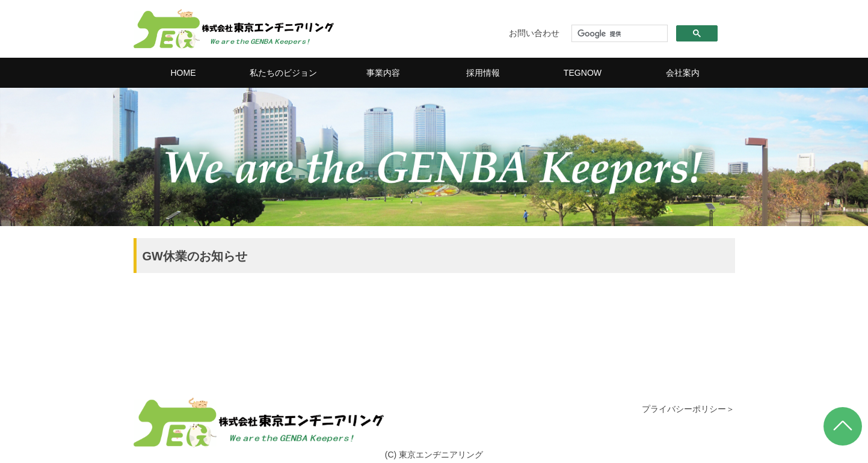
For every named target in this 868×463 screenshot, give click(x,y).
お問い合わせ (534, 33)
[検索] (618, 34)
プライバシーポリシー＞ (688, 409)
